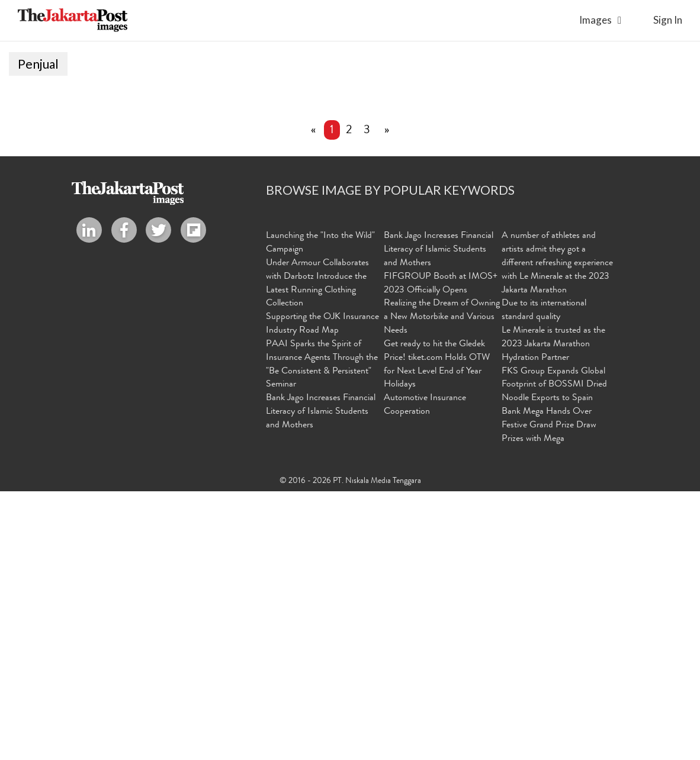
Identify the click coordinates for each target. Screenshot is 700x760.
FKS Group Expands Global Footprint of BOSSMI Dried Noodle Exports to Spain (554, 655)
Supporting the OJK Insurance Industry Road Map (322, 593)
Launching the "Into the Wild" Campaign (320, 512)
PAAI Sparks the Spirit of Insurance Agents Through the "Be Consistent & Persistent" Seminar (322, 634)
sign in (668, 20)
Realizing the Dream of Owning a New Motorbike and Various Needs (442, 587)
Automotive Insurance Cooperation (425, 674)
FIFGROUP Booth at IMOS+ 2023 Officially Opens (441, 553)
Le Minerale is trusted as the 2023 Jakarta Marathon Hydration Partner (553, 614)
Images (595, 20)
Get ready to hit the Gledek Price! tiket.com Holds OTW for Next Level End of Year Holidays (437, 634)
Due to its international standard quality (544, 580)
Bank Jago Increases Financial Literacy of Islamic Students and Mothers (321, 681)
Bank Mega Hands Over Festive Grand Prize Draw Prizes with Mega (549, 695)
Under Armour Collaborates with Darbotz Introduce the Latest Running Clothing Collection (317, 553)
